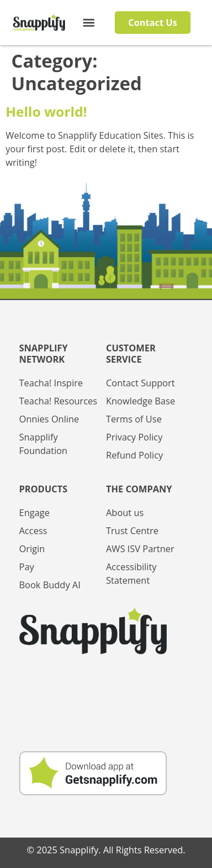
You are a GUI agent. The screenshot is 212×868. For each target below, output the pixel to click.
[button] (89, 23)
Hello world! (46, 111)
